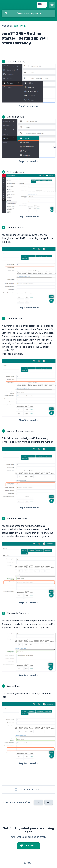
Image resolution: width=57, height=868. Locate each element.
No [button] (49, 802)
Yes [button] (38, 802)
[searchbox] (28, 13)
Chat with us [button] (31, 846)
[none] (42, 5)
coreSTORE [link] (20, 26)
